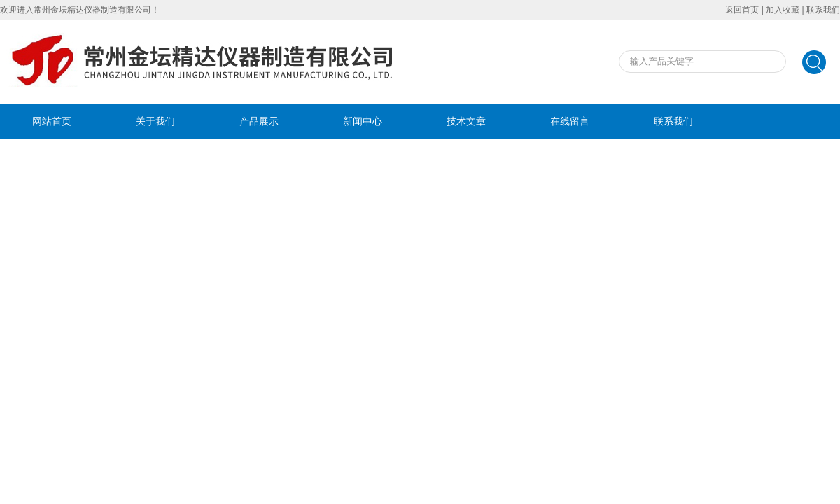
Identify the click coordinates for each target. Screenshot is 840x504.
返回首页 (742, 10)
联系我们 (823, 10)
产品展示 (259, 121)
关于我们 (155, 121)
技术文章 (466, 121)
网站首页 (52, 121)
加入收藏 (783, 10)
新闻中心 (363, 121)
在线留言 (570, 121)
